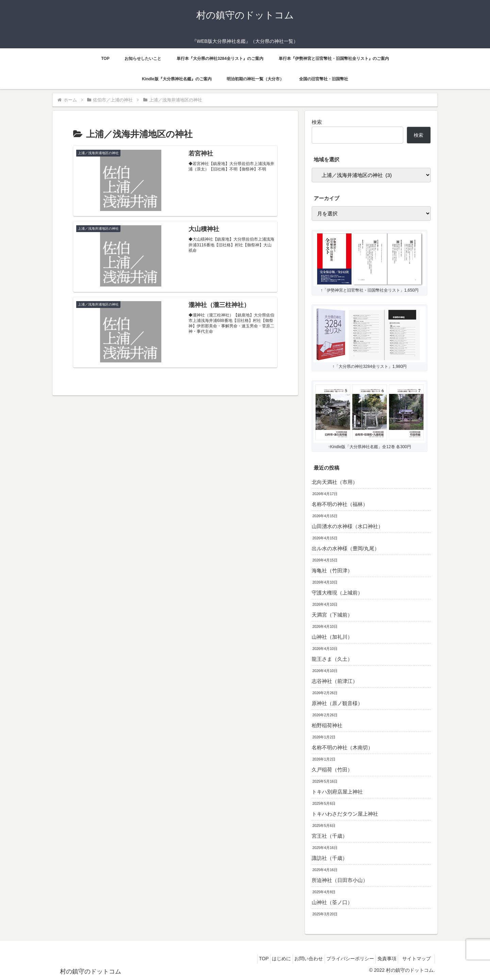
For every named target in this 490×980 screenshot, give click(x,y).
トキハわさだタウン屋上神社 (345, 814)
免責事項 (381, 959)
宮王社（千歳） (330, 836)
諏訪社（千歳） (330, 858)
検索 (317, 122)
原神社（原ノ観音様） (337, 703)
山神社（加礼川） (332, 637)
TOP (243, 959)
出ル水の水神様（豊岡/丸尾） (346, 548)
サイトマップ (417, 959)
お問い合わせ (295, 959)
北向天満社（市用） (335, 482)
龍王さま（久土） (332, 659)
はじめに (264, 959)
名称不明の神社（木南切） (342, 747)
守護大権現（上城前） (337, 593)
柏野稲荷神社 (327, 725)
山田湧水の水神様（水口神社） (347, 526)
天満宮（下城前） (332, 615)
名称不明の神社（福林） (340, 504)
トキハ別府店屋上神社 (337, 792)
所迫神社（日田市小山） (340, 880)
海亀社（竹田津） (332, 570)
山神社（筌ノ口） (332, 902)
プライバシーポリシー (341, 959)
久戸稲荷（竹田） (332, 770)
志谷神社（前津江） (335, 681)
